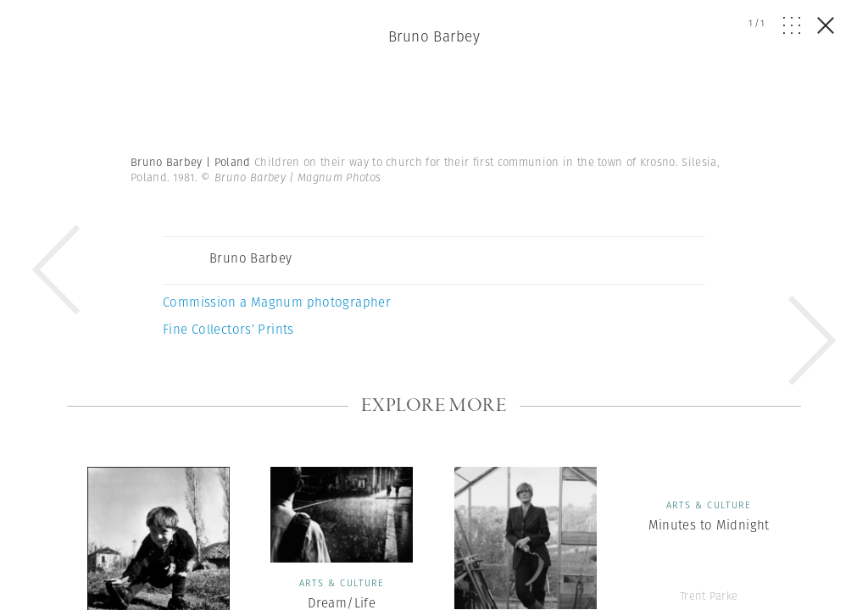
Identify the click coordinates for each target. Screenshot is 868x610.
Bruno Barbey (434, 36)
